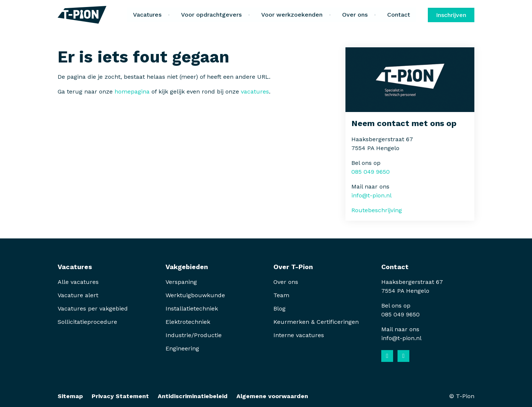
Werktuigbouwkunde (195, 295)
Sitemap (70, 396)
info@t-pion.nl (371, 195)
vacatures (255, 91)
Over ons (286, 282)
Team (281, 295)
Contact (399, 15)
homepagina (132, 91)
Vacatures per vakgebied (93, 308)
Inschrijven (451, 15)
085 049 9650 (371, 172)
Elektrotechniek (188, 322)
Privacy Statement (120, 396)
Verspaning (181, 282)
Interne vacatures (299, 335)
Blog (279, 308)
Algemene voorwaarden (272, 396)
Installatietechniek (192, 308)
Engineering (182, 348)
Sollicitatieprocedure (88, 322)
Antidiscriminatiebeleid (193, 396)
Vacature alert (78, 295)
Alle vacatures (78, 282)
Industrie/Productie (194, 335)
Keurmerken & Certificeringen (316, 322)
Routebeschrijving (377, 210)
